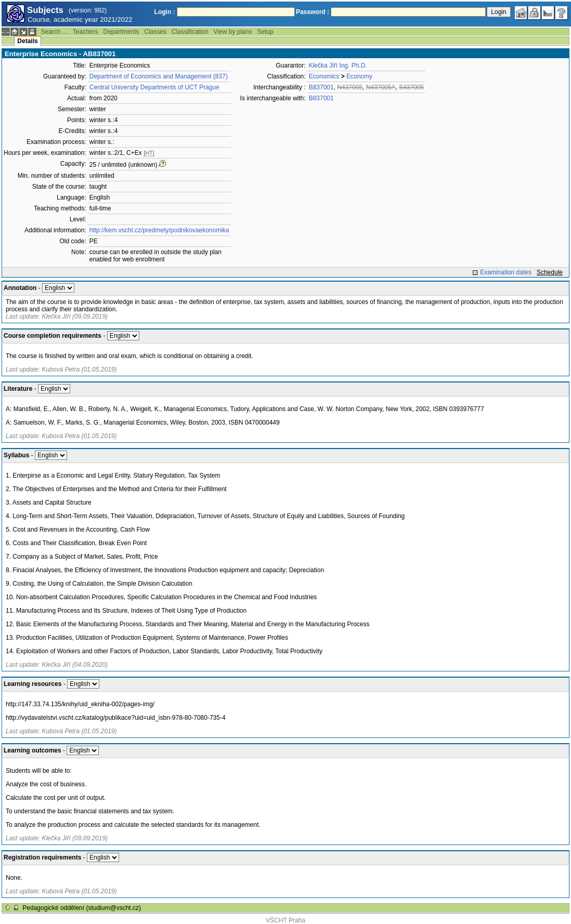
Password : (313, 12)
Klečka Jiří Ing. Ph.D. (338, 65)
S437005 (411, 87)
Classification (190, 32)
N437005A (381, 87)
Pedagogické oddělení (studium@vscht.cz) (82, 908)
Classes (155, 32)
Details (27, 41)
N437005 (350, 87)
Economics (324, 76)
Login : (165, 12)
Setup (265, 32)
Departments (121, 32)
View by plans (233, 32)
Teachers (86, 32)
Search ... (54, 32)
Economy (359, 76)
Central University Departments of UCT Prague (154, 87)
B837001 (321, 87)
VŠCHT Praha (285, 920)
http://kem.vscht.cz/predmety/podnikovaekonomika (159, 230)
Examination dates (506, 272)
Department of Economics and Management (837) (159, 76)
